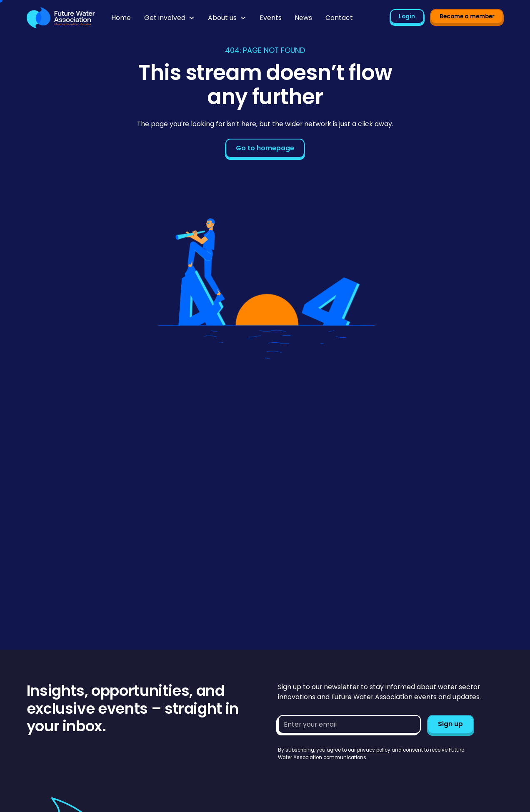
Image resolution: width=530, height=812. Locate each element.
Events (271, 18)
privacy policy (374, 750)
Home (121, 18)
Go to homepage (265, 148)
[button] (170, 18)
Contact (339, 18)
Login (407, 16)
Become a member (467, 16)
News (303, 18)
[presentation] (341, 777)
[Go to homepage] (61, 18)
